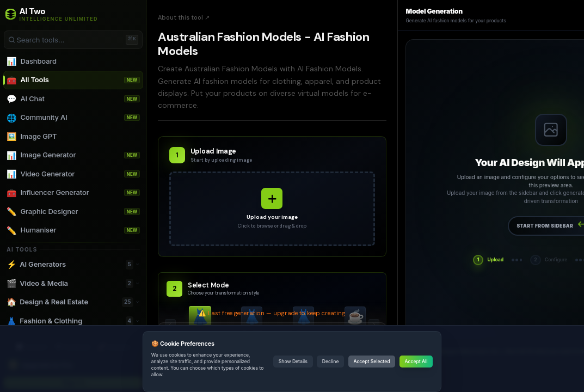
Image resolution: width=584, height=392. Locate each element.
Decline (331, 362)
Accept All (416, 362)
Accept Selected (371, 362)
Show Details (293, 362)
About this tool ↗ (184, 17)
